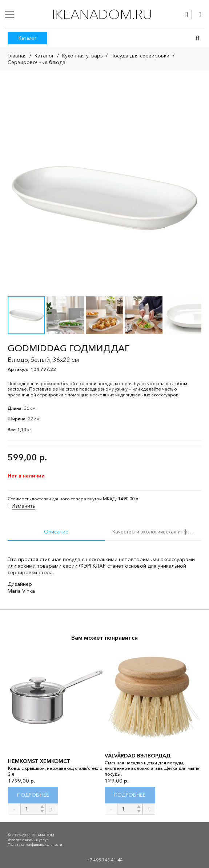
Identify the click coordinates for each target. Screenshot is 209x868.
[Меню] (10, 15)
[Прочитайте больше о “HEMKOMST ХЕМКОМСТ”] (33, 795)
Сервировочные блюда (37, 62)
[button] (197, 38)
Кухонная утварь (83, 56)
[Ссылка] (187, 15)
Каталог (44, 56)
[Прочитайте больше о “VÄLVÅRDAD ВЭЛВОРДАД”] (130, 795)
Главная (17, 56)
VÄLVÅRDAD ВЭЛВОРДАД (138, 756)
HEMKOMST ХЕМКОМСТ (39, 761)
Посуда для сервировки (140, 56)
